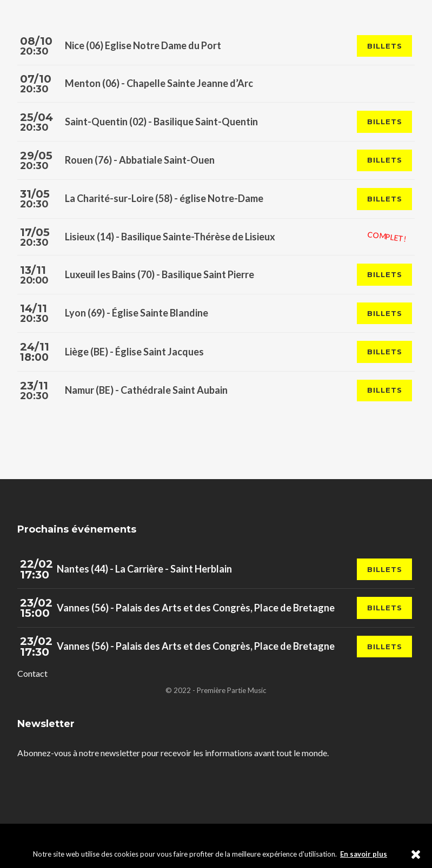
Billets (384, 46)
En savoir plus (364, 854)
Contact (32, 677)
